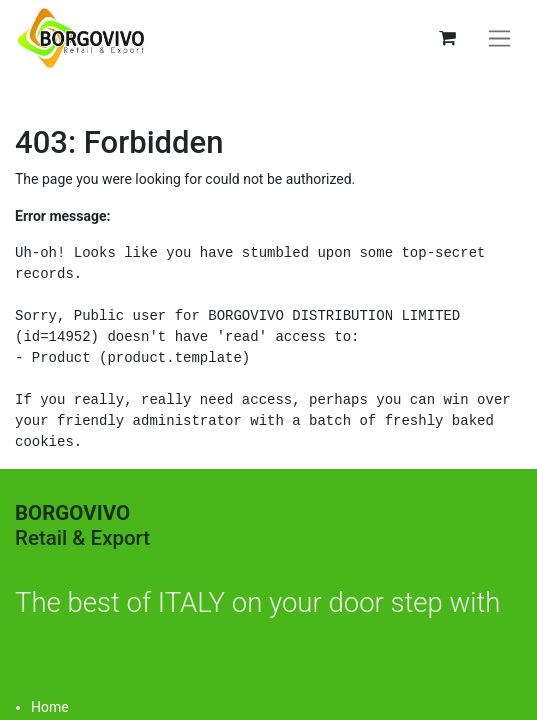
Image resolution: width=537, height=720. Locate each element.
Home (50, 707)
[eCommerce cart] (447, 38)
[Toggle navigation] (499, 38)
